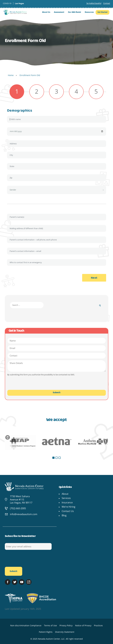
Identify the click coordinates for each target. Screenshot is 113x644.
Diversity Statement (65, 632)
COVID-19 (7, 3)
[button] (53, 458)
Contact (107, 3)
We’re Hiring (68, 507)
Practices (98, 625)
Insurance (67, 502)
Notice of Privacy (83, 625)
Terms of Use (50, 625)
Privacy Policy (66, 625)
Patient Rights (46, 632)
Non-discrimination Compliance (26, 625)
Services (66, 498)
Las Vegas (19, 3)
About (65, 494)
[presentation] (26, 385)
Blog (64, 515)
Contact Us (68, 511)
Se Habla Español (94, 3)
